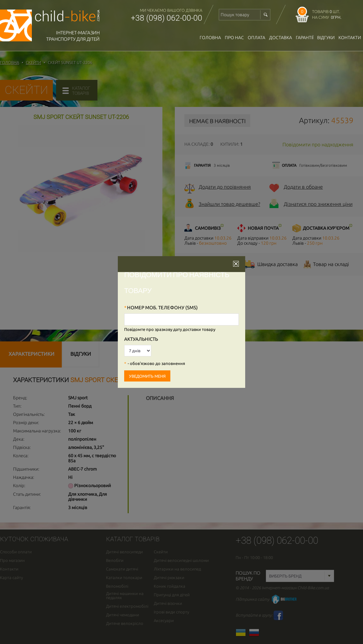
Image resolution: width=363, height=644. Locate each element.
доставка (281, 38)
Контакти (350, 38)
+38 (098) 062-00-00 (167, 18)
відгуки (326, 38)
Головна (210, 38)
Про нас (234, 38)
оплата (256, 38)
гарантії (305, 38)
